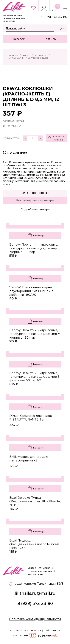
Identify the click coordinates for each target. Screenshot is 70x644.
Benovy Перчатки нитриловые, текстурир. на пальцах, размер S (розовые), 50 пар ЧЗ (34, 377)
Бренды (51, 39)
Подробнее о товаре (35, 209)
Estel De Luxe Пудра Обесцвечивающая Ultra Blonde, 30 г (35, 501)
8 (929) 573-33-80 (35, 604)
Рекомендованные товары (35, 200)
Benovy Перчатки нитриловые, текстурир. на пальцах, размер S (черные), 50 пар (34, 248)
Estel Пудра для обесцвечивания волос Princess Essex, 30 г (34, 544)
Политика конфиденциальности (35, 619)
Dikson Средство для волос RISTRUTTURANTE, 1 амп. (31, 418)
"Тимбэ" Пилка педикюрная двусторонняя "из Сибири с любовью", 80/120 (31, 291)
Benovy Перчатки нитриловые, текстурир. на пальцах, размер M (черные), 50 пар (35, 334)
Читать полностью (35, 193)
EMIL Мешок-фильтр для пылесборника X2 (29, 459)
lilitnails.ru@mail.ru (35, 593)
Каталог (19, 39)
